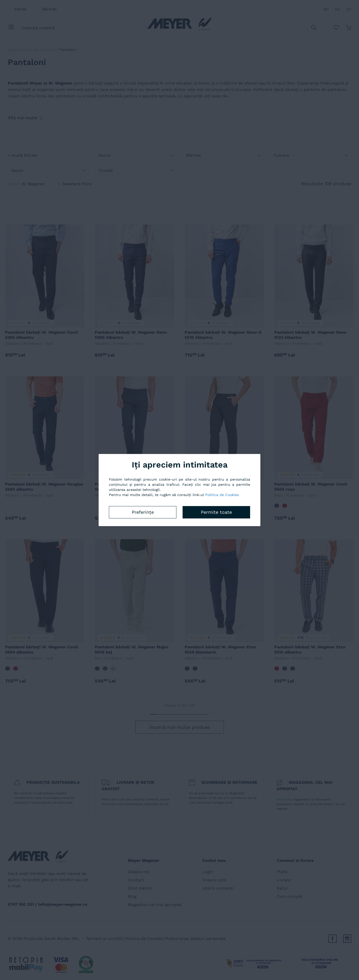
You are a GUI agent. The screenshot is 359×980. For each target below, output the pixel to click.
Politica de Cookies (222, 495)
